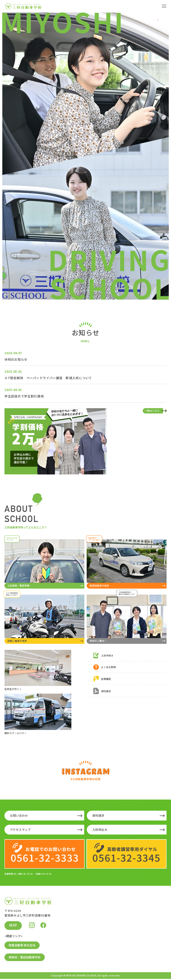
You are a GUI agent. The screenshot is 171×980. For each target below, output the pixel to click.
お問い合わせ (19, 816)
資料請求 (98, 816)
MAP (13, 926)
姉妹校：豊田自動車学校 (25, 958)
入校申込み (100, 830)
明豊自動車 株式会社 (22, 946)
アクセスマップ (20, 830)
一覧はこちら (152, 411)
